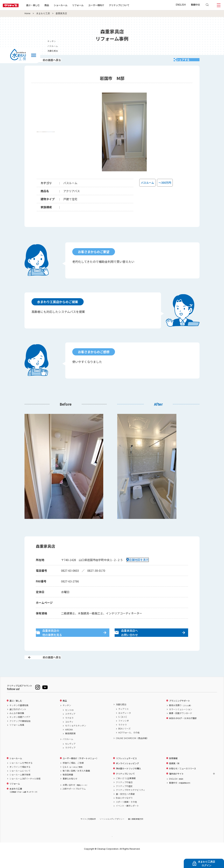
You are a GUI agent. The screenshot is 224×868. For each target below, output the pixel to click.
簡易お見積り (181, 718)
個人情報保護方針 (136, 831)
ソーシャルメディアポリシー (112, 831)
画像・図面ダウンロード (181, 725)
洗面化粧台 (121, 717)
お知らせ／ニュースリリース (183, 781)
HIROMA (69, 742)
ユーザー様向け (107, 5)
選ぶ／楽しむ (16, 713)
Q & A (73, 779)
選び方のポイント (18, 722)
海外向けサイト (176, 786)
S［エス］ (123, 729)
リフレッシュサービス (126, 771)
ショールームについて (20, 783)
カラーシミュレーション (181, 722)
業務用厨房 (70, 746)
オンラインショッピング (127, 776)
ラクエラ (69, 730)
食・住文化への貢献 (125, 806)
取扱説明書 (68, 787)
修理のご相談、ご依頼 (73, 775)
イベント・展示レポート (127, 818)
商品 (65, 713)
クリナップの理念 (124, 794)
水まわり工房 (43, 13)
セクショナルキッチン (76, 738)
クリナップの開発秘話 (20, 733)
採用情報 (173, 771)
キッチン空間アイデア (20, 729)
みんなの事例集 (17, 725)
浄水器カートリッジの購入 (128, 781)
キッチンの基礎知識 (19, 718)
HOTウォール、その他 (129, 745)
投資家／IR (174, 776)
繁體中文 (195, 5)
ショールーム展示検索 (20, 787)
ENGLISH (181, 5)
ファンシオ (124, 733)
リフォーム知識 (17, 737)
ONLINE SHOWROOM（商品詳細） (132, 750)
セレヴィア (70, 756)
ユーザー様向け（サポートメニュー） (80, 771)
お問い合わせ (75, 797)
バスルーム (68, 751)
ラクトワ (122, 737)
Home (27, 13)
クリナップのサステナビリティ (130, 802)
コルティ (69, 734)
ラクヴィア (70, 760)
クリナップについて (130, 5)
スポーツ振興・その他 (126, 814)
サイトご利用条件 (88, 831)
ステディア (70, 726)
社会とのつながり (124, 810)
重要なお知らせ (70, 791)
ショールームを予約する (21, 775)
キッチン (67, 718)
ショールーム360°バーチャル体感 (25, 791)
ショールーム (72, 5)
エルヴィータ (125, 725)
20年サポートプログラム (74, 801)
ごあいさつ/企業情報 (126, 791)
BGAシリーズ (124, 741)
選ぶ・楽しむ (44, 5)
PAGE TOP (112, 848)
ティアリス (123, 721)
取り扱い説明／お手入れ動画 (76, 783)
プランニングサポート (180, 713)
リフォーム (89, 5)
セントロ (69, 722)
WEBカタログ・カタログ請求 (183, 731)
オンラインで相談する (20, 779)
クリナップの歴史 (124, 798)
